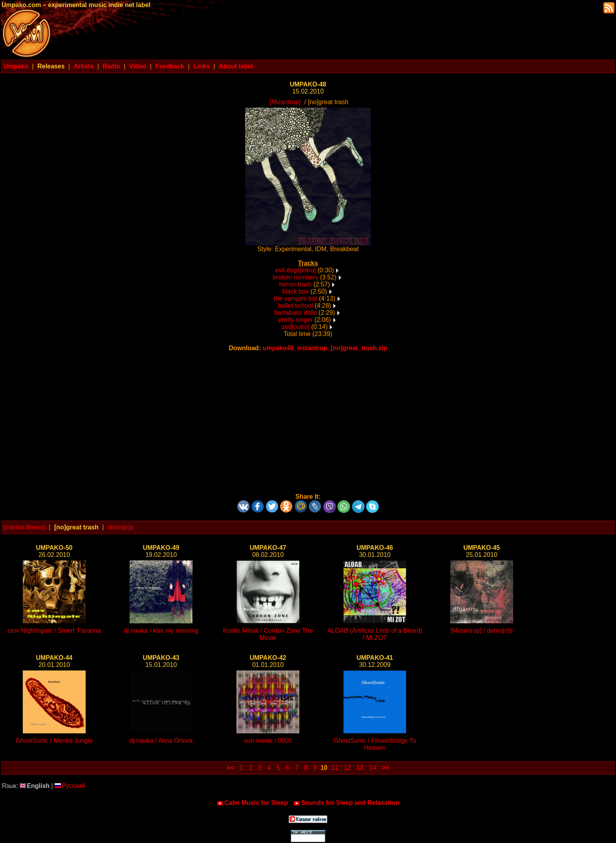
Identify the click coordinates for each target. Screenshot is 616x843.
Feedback (170, 66)
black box (295, 291)
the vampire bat (295, 298)
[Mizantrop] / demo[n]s (482, 631)
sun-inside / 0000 (268, 741)
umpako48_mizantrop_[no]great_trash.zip (325, 348)
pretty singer (295, 320)
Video (138, 66)
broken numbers (295, 277)
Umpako (16, 66)
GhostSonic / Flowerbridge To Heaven (375, 744)
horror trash (296, 284)
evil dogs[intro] (296, 270)
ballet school (296, 306)
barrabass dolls (296, 313)
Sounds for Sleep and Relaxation (346, 803)
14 (373, 768)
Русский (70, 786)
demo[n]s (121, 527)
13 (360, 768)
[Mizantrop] (285, 102)
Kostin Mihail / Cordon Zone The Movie (268, 634)
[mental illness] (24, 527)
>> (386, 768)
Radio (111, 66)
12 (347, 768)
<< (230, 768)
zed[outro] (296, 327)
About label (236, 66)
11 (335, 768)
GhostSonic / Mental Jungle (54, 741)
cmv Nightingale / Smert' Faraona (54, 631)
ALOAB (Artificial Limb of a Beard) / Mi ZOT (375, 634)
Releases (51, 66)
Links (202, 66)
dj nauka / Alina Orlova (161, 741)
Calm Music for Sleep (252, 803)
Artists (84, 66)
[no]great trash (76, 527)
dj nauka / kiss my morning (161, 631)
